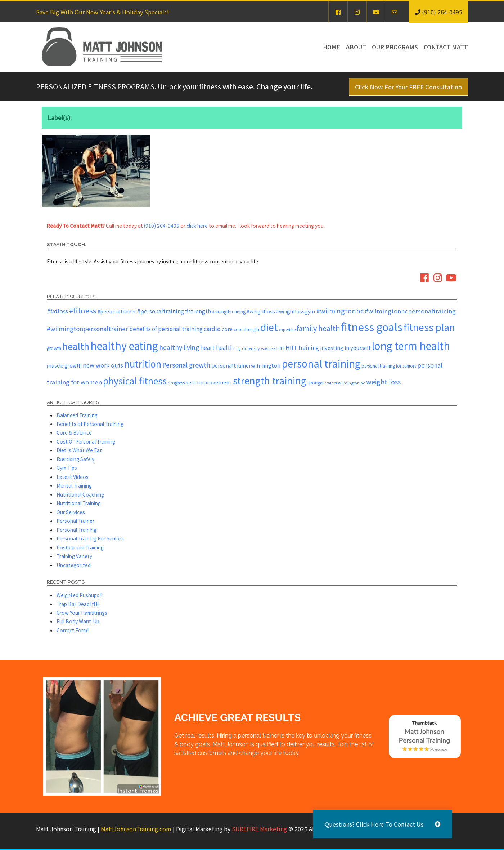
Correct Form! (73, 630)
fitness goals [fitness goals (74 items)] (372, 326)
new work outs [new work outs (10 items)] (103, 365)
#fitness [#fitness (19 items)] (83, 310)
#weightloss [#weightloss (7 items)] (261, 311)
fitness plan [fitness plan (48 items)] (429, 327)
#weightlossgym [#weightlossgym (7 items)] (296, 311)
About (356, 47)
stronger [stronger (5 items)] (316, 382)
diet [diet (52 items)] (269, 327)
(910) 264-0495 (162, 226)
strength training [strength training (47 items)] (270, 381)
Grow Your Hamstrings (82, 613)
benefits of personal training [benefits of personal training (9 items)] (166, 329)
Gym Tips (67, 468)
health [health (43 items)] (76, 346)
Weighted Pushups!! (79, 595)
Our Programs (395, 47)
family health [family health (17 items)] (318, 328)
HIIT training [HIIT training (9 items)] (302, 347)
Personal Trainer (75, 521)
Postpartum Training (80, 547)
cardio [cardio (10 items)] (212, 329)
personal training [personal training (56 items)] (321, 363)
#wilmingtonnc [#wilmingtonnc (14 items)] (340, 311)
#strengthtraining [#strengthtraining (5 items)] (229, 311)
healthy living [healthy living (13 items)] (179, 347)
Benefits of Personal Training (90, 424)
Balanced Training (77, 415)
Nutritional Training (79, 503)
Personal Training (76, 530)
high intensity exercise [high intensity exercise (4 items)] (255, 348)
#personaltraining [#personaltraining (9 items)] (161, 311)
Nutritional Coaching (80, 494)
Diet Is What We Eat (79, 450)
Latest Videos (73, 477)
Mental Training (74, 485)
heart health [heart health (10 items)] (217, 347)
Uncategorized (74, 565)
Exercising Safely (75, 459)
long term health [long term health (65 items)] (411, 345)
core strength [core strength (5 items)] (246, 329)
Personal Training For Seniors (90, 538)
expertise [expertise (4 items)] (287, 330)
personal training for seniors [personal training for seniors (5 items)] (389, 366)
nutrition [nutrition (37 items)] (143, 364)
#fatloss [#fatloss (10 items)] (57, 311)
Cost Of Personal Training (86, 441)
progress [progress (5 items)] (176, 382)
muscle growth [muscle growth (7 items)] (64, 365)
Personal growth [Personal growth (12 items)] (186, 365)
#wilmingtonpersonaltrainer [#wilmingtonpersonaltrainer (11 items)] (87, 329)
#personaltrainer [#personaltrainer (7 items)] (117, 311)
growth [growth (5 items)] (54, 348)
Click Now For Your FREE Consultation (408, 87)
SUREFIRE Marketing (259, 829)
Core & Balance (74, 432)
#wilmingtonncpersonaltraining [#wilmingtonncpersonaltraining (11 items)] (410, 311)
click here (197, 226)
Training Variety (74, 556)
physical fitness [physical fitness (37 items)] (135, 381)
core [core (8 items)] (227, 329)
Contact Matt (446, 47)
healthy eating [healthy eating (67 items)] (124, 345)
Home (332, 47)
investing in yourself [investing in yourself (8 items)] (345, 348)
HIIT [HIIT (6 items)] (280, 348)
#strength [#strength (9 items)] (198, 311)
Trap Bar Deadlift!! (78, 604)
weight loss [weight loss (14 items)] (383, 382)
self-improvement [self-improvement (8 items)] (209, 382)
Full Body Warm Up (78, 621)
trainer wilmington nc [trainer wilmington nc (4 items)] (345, 383)
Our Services (71, 512)
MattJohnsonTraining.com (136, 829)
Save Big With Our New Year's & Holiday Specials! (102, 12)
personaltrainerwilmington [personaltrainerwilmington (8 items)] (246, 365)
